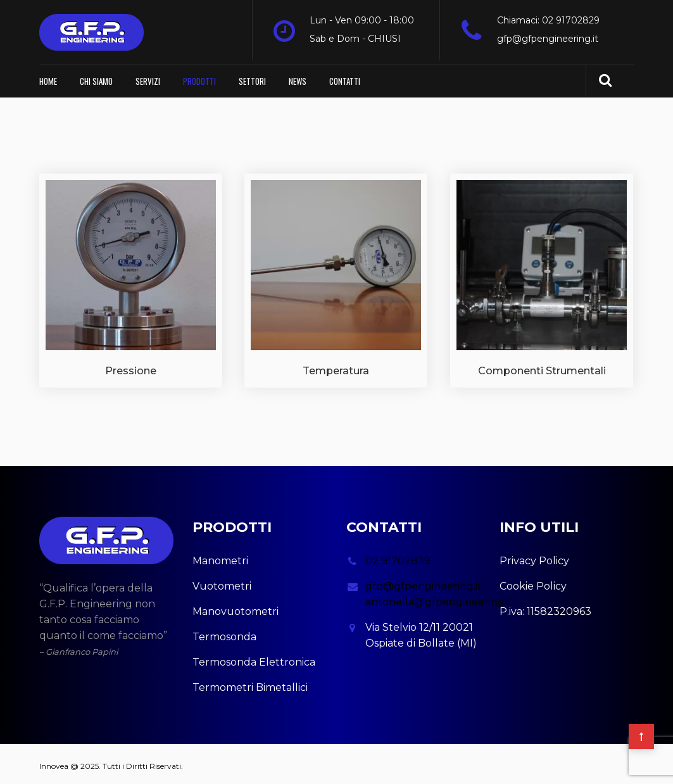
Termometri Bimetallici (250, 683)
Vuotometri (222, 582)
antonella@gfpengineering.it (439, 597)
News (298, 77)
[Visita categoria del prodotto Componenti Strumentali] (542, 276)
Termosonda (224, 632)
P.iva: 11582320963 (545, 607)
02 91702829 (398, 556)
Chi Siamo (96, 77)
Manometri (220, 556)
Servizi (148, 77)
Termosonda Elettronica (254, 658)
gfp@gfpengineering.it (548, 39)
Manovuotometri (236, 607)
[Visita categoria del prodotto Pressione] (131, 276)
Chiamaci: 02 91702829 (548, 20)
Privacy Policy (534, 556)
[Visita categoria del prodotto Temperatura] (336, 276)
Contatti (345, 77)
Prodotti (199, 77)
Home (48, 77)
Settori (252, 77)
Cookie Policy (533, 582)
